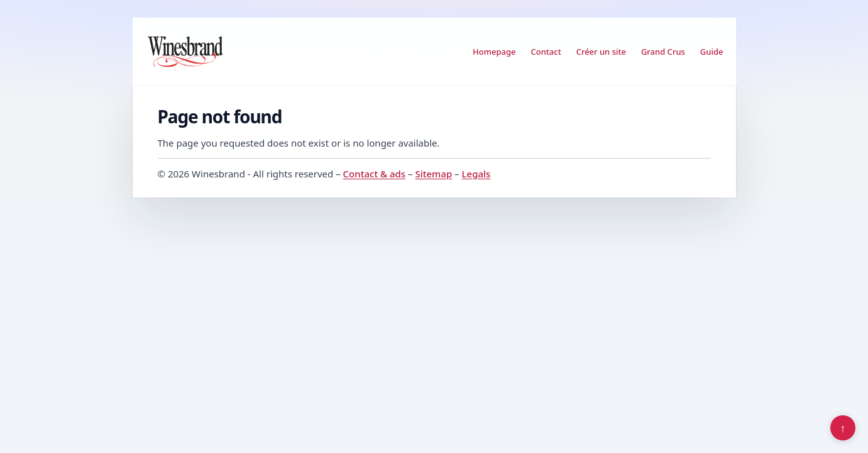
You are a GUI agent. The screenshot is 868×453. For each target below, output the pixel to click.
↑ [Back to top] (843, 428)
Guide (712, 52)
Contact (546, 52)
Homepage (494, 52)
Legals (476, 174)
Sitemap (433, 174)
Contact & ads (375, 174)
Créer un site (601, 52)
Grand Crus (663, 52)
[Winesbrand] (185, 52)
